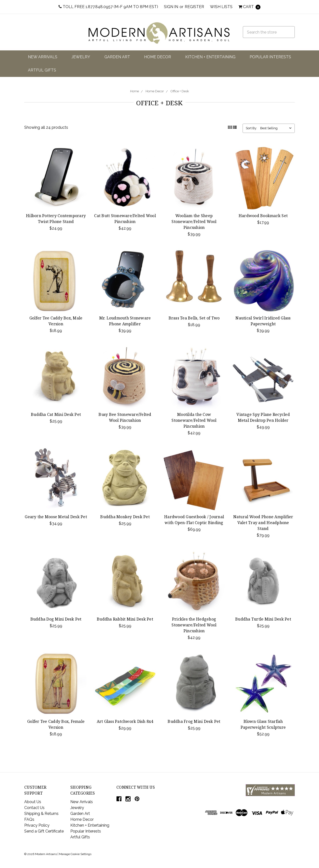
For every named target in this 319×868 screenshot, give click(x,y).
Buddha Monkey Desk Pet (125, 517)
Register (194, 7)
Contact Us (34, 808)
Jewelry (81, 57)
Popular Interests (270, 57)
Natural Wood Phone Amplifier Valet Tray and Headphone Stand (263, 523)
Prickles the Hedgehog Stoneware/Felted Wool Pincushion (194, 625)
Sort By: (251, 128)
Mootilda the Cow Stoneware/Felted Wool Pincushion (194, 420)
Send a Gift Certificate (44, 831)
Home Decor (158, 57)
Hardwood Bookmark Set (263, 216)
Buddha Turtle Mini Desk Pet (263, 619)
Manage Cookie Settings (75, 854)
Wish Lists (221, 7)
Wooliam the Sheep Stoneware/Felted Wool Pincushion (194, 222)
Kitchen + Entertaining (210, 57)
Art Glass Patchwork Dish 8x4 (125, 721)
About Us (33, 802)
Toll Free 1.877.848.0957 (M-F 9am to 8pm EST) (108, 7)
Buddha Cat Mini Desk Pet (56, 414)
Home (135, 91)
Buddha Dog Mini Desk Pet (56, 619)
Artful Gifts (42, 70)
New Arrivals (43, 57)
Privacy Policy (37, 825)
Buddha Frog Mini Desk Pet (194, 721)
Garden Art (117, 57)
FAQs (29, 819)
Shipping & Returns (41, 814)
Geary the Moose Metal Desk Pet (56, 517)
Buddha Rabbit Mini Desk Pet (125, 619)
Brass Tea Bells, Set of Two (194, 318)
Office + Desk (180, 91)
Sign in (171, 7)
